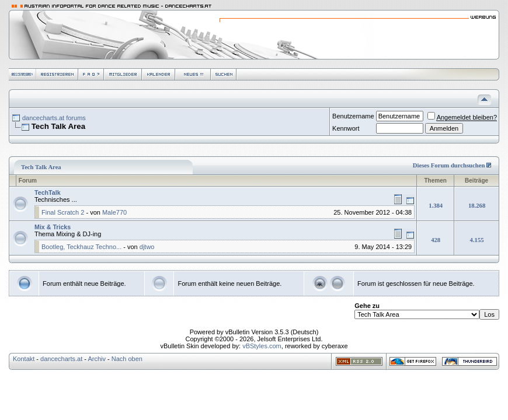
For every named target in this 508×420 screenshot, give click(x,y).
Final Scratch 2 (63, 212)
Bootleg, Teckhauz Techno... (81, 247)
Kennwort (346, 128)
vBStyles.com (262, 346)
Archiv (97, 359)
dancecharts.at (61, 359)
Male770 (114, 212)
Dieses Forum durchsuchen (449, 165)
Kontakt (24, 359)
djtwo (147, 247)
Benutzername (353, 116)
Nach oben (127, 359)
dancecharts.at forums (54, 118)
